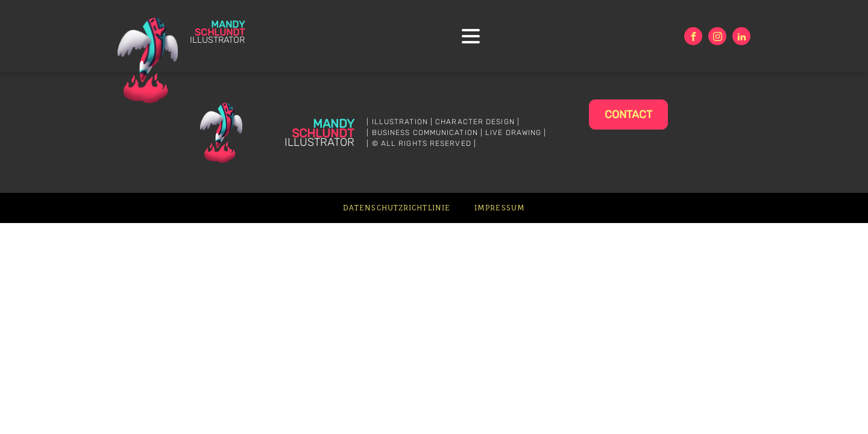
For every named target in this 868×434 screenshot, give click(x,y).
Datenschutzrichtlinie (397, 208)
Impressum (500, 208)
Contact (628, 115)
